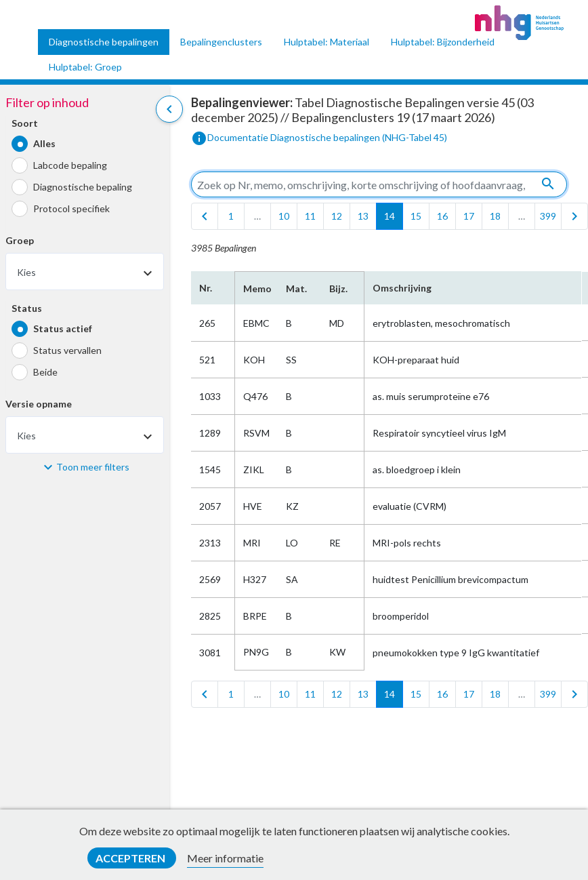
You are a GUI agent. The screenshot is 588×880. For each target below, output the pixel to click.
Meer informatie (225, 858)
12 (337, 216)
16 (442, 216)
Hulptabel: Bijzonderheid (443, 42)
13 (363, 216)
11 (310, 216)
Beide (45, 372)
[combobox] (85, 272)
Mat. (296, 288)
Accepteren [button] (131, 858)
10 (284, 216)
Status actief (63, 328)
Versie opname (39, 404)
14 (390, 216)
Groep (20, 240)
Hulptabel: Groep (85, 67)
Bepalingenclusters (221, 42)
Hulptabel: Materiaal (327, 42)
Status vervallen (67, 350)
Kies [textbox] (26, 272)
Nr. (206, 288)
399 (548, 216)
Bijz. (338, 288)
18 (495, 216)
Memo (256, 288)
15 (416, 216)
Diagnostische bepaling (83, 187)
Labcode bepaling (70, 165)
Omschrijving (402, 288)
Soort (25, 123)
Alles (44, 143)
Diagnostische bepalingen (104, 42)
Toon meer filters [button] (93, 467)
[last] (574, 216)
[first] (205, 216)
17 (469, 216)
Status (27, 308)
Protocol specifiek (71, 208)
